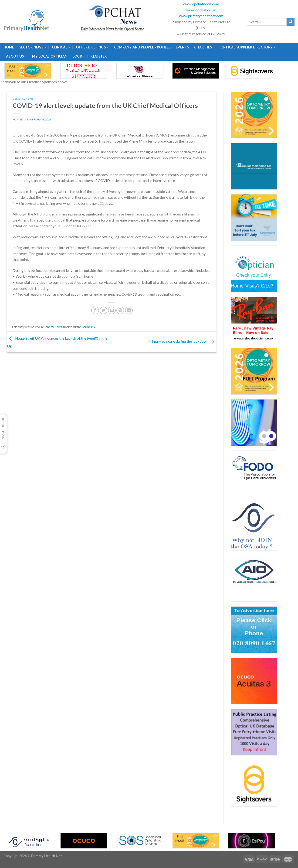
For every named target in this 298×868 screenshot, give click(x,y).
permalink (89, 327)
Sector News (33, 47)
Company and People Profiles (142, 47)
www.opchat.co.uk (201, 10)
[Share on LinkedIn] (129, 310)
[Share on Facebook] (95, 310)
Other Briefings (92, 47)
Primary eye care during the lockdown (182, 341)
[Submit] (291, 22)
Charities (205, 47)
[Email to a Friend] (112, 310)
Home (9, 47)
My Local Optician (50, 56)
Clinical (61, 47)
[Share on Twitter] (103, 310)
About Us (17, 56)
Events (182, 47)
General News (23, 99)
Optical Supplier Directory (248, 47)
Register (99, 56)
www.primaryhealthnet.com (201, 16)
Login (78, 56)
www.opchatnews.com (201, 4)
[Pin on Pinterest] (120, 310)
